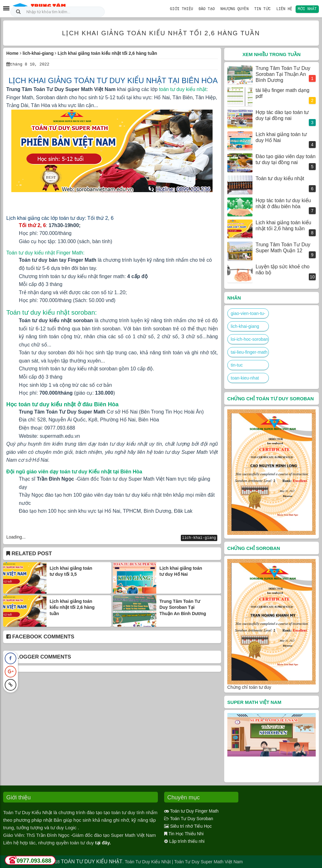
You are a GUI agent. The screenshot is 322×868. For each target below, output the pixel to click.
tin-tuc (237, 365)
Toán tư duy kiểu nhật (280, 178)
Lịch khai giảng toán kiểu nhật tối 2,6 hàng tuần (72, 607)
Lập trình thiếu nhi (187, 841)
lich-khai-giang (199, 537)
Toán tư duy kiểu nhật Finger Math (45, 252)
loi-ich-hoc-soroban (250, 339)
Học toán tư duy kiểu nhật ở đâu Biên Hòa (62, 404)
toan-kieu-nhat (245, 378)
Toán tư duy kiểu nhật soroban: (52, 312)
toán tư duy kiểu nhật (183, 89)
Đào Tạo (209, 9)
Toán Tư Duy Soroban (192, 819)
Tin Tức (264, 9)
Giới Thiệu (184, 9)
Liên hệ (285, 9)
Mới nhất (308, 9)
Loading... (16, 537)
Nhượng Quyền (236, 9)
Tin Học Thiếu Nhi (186, 834)
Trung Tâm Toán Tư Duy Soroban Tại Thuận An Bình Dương (183, 607)
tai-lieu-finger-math (249, 352)
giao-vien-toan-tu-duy (248, 315)
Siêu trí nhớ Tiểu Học (191, 826)
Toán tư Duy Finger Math (194, 811)
